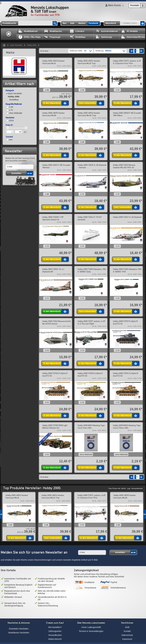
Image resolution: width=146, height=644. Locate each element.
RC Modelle (130, 31)
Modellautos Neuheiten (19, 633)
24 (85, 51)
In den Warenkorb (52, 103)
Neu (65, 23)
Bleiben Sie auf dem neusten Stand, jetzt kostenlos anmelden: (20, 159)
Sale (72, 23)
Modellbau (78, 37)
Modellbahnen (28, 31)
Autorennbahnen (107, 31)
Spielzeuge (104, 37)
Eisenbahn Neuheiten (19, 629)
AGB (127, 627)
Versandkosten (55, 635)
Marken (82, 23)
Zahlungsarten (55, 631)
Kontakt (127, 631)
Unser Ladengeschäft (91, 627)
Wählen (108, 51)
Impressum (127, 639)
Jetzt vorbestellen (87, 103)
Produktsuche (9, 23)
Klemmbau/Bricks (133, 37)
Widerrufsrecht (55, 639)
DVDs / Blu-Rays (29, 37)
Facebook (93, 23)
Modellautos (53, 31)
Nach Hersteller (16, 45)
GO (25, 132)
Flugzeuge (52, 37)
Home (9, 34)
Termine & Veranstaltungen (91, 631)
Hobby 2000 (32, 45)
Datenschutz (127, 635)
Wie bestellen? (55, 627)
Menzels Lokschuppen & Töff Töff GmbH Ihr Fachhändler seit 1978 (37, 11)
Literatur (77, 31)
